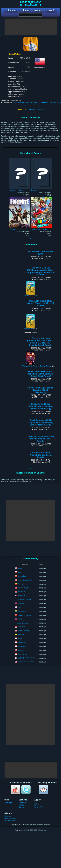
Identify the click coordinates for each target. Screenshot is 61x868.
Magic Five (21, 634)
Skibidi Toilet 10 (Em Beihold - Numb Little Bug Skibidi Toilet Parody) (41, 406)
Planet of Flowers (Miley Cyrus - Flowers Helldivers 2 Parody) (41, 303)
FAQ (35, 803)
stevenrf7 (21, 650)
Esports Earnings (10, 818)
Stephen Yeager (23, 588)
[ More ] (30, 238)
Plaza (20, 607)
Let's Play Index (10, 821)
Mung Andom (22, 654)
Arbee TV (21, 603)
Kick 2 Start (22, 611)
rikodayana (21, 646)
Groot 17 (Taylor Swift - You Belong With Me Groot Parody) (41, 439)
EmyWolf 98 (22, 576)
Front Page (8, 803)
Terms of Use (38, 807)
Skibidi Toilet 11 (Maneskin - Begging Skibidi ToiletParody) (41, 390)
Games (41, 109)
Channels (22, 803)
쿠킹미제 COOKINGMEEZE (27, 658)
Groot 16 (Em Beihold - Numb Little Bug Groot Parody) (41, 455)
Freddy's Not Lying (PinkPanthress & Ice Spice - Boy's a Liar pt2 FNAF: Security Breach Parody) (41, 342)
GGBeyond (8, 816)
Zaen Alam (21, 627)
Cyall (19, 572)
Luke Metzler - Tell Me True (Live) (41, 253)
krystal (20, 568)
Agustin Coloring (23, 631)
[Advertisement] (31, 27)
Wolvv (20, 638)
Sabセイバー (22, 619)
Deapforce (21, 596)
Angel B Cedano (23, 623)
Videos (32, 109)
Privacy (36, 805)
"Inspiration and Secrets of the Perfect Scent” (33, 662)
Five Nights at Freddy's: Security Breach (37, 366)
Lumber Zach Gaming (25, 580)
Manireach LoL (23, 642)
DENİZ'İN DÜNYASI (24, 615)
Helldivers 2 (28, 296)
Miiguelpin (21, 584)
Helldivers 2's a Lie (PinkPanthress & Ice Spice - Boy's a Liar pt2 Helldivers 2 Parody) (41, 271)
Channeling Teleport (24, 600)
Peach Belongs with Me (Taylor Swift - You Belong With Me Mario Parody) (41, 423)
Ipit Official (21, 592)
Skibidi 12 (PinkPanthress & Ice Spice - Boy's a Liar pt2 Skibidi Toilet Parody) (41, 374)
